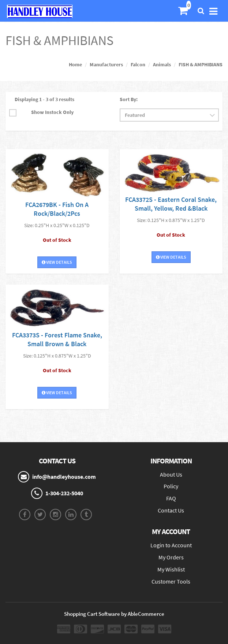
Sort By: (129, 99)
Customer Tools (171, 581)
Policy (171, 486)
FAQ (171, 498)
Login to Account (171, 545)
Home (75, 64)
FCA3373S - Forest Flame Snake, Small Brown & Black (57, 339)
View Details (57, 262)
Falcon (138, 64)
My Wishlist (171, 569)
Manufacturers (106, 64)
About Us (171, 474)
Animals (162, 64)
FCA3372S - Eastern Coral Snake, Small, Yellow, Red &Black (171, 204)
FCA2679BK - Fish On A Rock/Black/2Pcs (57, 209)
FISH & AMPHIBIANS (201, 64)
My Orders (171, 557)
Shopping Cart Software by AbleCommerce (114, 614)
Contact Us (171, 510)
